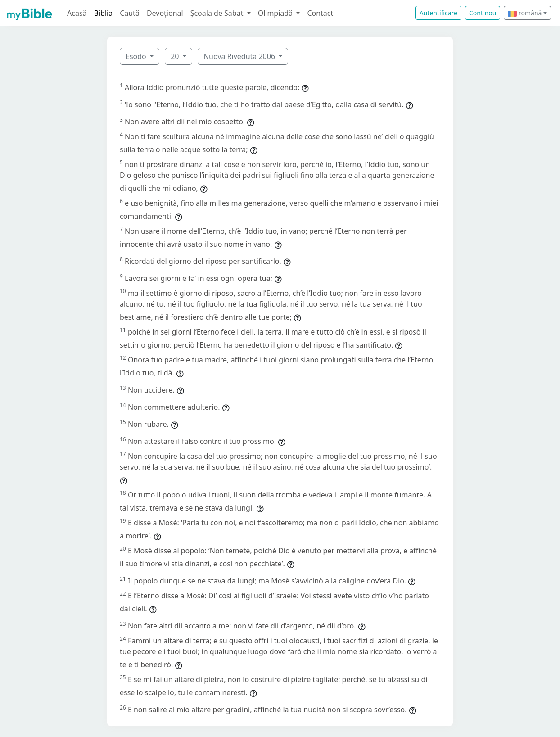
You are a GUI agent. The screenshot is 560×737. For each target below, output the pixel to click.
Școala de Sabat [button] (218, 13)
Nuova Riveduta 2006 (240, 56)
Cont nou (483, 13)
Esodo (137, 56)
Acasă (77, 13)
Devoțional (165, 13)
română (525, 13)
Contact (320, 13)
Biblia (104, 13)
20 (176, 56)
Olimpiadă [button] (276, 13)
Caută (130, 13)
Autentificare (438, 13)
